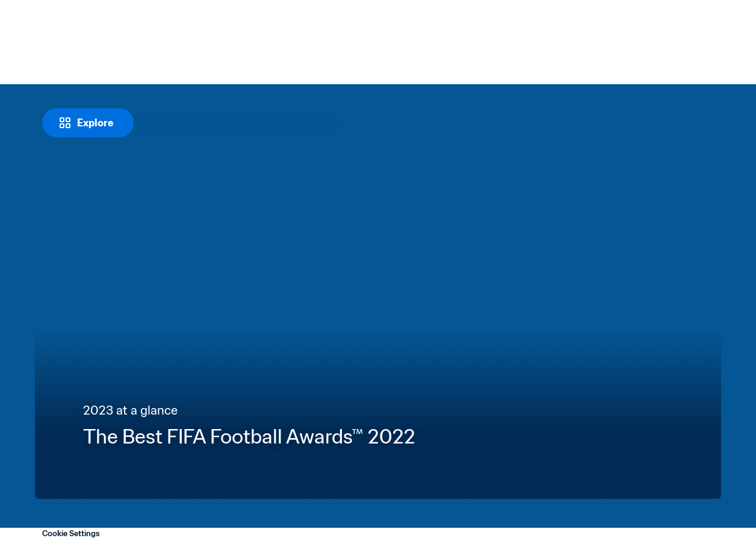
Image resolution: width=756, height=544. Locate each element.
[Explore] (88, 123)
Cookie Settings (71, 533)
